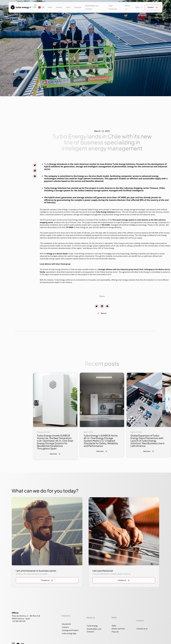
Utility (68, 7)
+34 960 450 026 (19, 621)
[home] (20, 7)
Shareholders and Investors (92, 7)
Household (66, 624)
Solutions (78, 7)
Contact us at (142, 629)
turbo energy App (69, 633)
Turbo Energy (92, 626)
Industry (59, 7)
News (114, 626)
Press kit (115, 632)
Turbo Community (113, 7)
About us (127, 7)
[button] (41, 7)
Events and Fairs (118, 629)
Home (50, 7)
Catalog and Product (70, 630)
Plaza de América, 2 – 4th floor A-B (26, 616)
